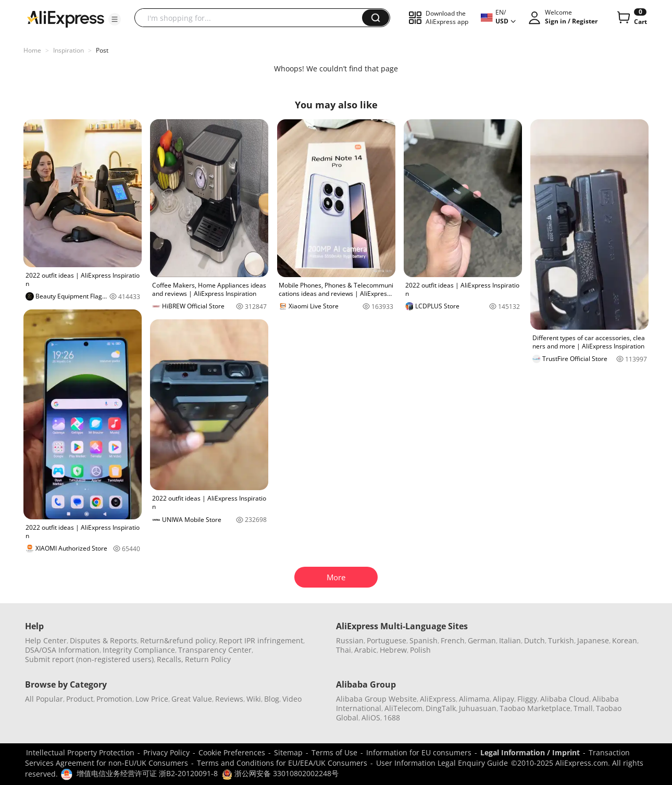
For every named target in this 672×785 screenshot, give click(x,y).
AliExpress (438, 699)
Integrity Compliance (139, 650)
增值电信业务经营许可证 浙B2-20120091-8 (147, 773)
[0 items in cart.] (631, 18)
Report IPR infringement (261, 640)
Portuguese (387, 640)
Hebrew (393, 650)
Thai (344, 650)
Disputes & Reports (103, 640)
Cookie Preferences (232, 752)
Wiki (254, 699)
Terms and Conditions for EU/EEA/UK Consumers (282, 763)
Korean (625, 640)
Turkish (561, 640)
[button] (115, 19)
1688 (392, 718)
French (453, 640)
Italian (510, 640)
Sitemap (288, 752)
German (482, 640)
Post (102, 50)
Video (292, 699)
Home (32, 50)
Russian (350, 640)
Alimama (474, 699)
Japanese (593, 640)
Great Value (192, 699)
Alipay (503, 699)
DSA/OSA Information (62, 650)
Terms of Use (334, 752)
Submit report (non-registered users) (89, 659)
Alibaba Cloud (565, 699)
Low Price (152, 699)
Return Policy (208, 659)
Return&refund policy (178, 640)
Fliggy (527, 699)
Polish (420, 650)
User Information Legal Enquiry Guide (442, 763)
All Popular (44, 699)
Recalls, (170, 659)
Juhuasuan (478, 708)
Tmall (583, 708)
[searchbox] (252, 18)
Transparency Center (215, 650)
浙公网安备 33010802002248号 (280, 773)
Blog (272, 699)
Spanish (424, 640)
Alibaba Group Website (376, 699)
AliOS (371, 718)
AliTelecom (403, 708)
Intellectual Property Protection (80, 752)
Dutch (534, 640)
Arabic (365, 650)
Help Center (46, 640)
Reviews (229, 699)
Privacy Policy (166, 752)
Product (80, 699)
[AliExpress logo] (66, 18)
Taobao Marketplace (535, 708)
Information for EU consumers (419, 752)
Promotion (114, 699)
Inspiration (69, 50)
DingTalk (441, 708)
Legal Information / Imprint (530, 752)
